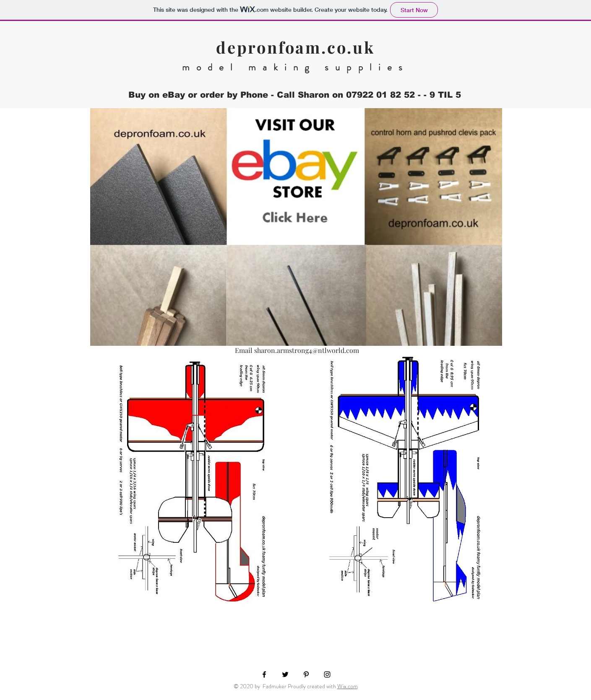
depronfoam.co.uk (295, 47)
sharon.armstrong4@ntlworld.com (307, 350)
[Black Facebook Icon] (264, 674)
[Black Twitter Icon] (285, 674)
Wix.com (348, 686)
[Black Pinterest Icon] (306, 674)
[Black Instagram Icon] (327, 674)
